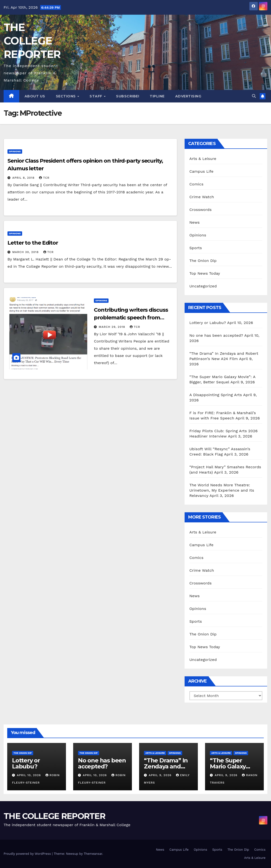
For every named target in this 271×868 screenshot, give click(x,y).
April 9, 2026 (161, 775)
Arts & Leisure (203, 159)
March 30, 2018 (26, 252)
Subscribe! (128, 96)
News (195, 222)
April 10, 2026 (29, 775)
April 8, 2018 (24, 178)
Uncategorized (203, 286)
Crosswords (201, 210)
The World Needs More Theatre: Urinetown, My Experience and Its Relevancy (222, 490)
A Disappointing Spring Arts (216, 395)
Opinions (15, 151)
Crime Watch (202, 197)
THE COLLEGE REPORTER (32, 41)
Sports (196, 248)
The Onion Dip (203, 261)
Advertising (188, 96)
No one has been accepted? (216, 335)
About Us (35, 96)
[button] (254, 96)
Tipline (157, 96)
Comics (197, 184)
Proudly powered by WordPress (28, 854)
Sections (66, 96)
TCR (44, 178)
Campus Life (201, 171)
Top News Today (205, 273)
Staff (96, 96)
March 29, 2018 (113, 327)
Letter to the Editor (33, 243)
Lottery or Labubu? (208, 323)
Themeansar (93, 854)
